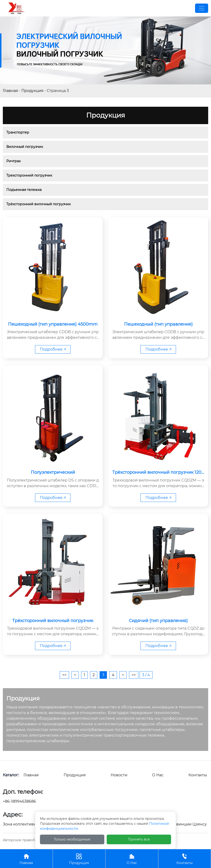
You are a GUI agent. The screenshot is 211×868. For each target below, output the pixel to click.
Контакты (185, 858)
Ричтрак (14, 161)
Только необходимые (72, 839)
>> (134, 675)
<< (64, 675)
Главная (10, 91)
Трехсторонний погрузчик (29, 175)
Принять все (139, 839)
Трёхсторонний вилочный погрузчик (39, 204)
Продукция (32, 91)
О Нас (132, 858)
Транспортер (18, 132)
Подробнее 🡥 (53, 349)
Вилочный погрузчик (25, 147)
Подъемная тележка (24, 190)
